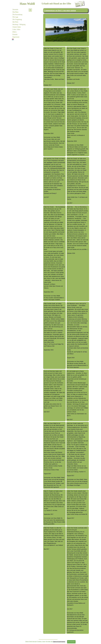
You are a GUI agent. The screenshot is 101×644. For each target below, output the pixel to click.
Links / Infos (16, 29)
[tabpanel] (66, 10)
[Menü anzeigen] (30, 10)
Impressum (16, 37)
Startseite (15, 9)
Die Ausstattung (17, 14)
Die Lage (15, 17)
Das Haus (16, 12)
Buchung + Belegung (19, 24)
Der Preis (15, 22)
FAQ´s (15, 32)
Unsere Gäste (17, 27)
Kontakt (15, 34)
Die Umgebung (17, 19)
